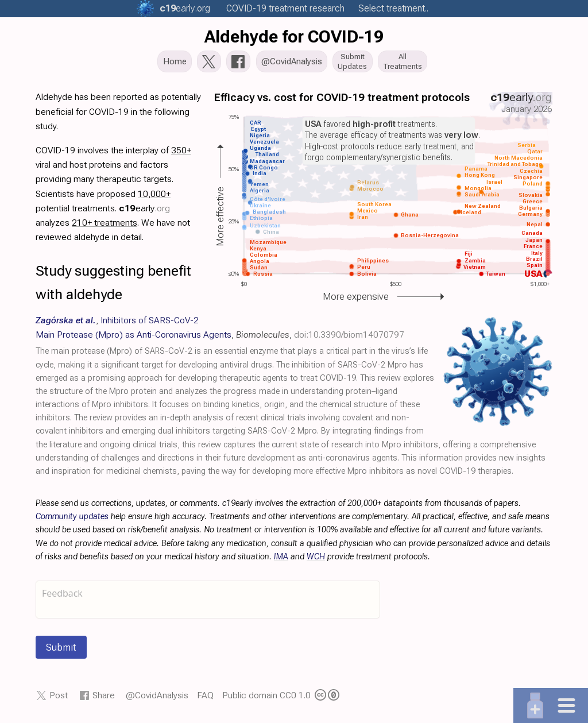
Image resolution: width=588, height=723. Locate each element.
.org (185, 8)
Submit (61, 651)
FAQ (205, 699)
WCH (316, 560)
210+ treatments (105, 225)
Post (59, 699)
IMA (281, 560)
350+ (181, 153)
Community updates (72, 520)
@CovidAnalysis (157, 699)
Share (104, 699)
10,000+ (154, 197)
